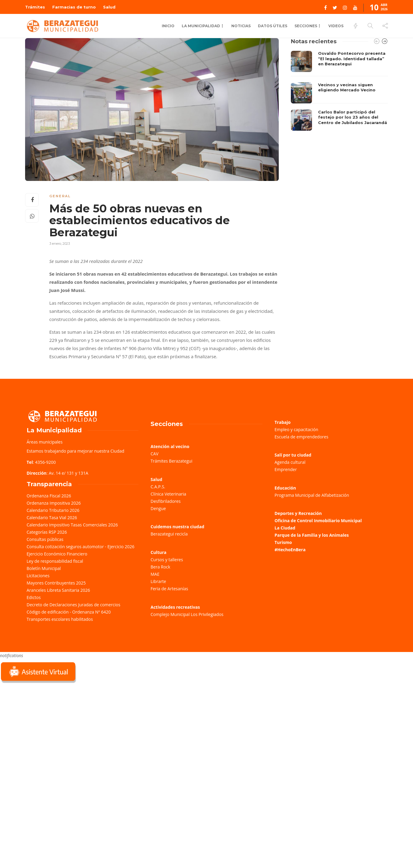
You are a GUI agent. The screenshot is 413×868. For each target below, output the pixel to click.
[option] (339, 91)
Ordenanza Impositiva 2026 (54, 503)
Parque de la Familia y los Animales (312, 535)
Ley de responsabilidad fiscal (55, 561)
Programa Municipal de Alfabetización (312, 495)
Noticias (241, 26)
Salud (109, 7)
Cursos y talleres (167, 560)
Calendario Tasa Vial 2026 (52, 518)
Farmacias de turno (74, 7)
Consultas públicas (45, 539)
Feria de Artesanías (169, 589)
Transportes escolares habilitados (60, 619)
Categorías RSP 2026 (47, 532)
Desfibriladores (166, 501)
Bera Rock (160, 567)
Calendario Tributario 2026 (53, 510)
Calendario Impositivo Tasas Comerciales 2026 (72, 525)
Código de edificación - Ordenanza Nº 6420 (69, 612)
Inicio (168, 26)
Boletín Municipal (44, 568)
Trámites (35, 7)
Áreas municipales (45, 442)
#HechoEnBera (290, 550)
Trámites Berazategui (171, 461)
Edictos (34, 597)
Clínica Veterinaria (168, 494)
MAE (155, 574)
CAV (154, 454)
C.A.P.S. (158, 487)
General (60, 196)
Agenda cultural (290, 462)
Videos (336, 26)
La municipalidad (201, 26)
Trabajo (283, 422)
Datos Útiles (273, 26)
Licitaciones (38, 576)
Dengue (158, 508)
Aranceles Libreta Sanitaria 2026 (58, 590)
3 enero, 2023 (60, 244)
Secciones (306, 26)
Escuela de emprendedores (301, 437)
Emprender (286, 469)
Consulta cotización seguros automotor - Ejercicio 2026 (81, 547)
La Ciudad (285, 528)
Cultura (159, 552)
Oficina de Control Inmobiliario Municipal (318, 521)
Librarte (158, 581)
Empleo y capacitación (296, 429)
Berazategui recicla (169, 534)
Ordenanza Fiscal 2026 (49, 496)
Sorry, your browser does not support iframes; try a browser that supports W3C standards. (45, 727)
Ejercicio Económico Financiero (57, 554)
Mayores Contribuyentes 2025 (56, 583)
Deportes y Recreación (298, 513)
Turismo (283, 542)
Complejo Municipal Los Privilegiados (187, 614)
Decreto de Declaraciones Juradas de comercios (73, 605)
